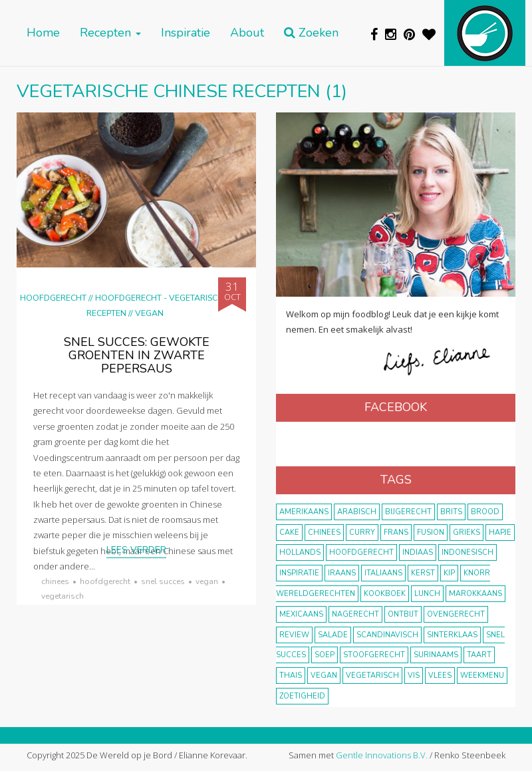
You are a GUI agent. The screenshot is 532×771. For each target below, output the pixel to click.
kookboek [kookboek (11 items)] (385, 594)
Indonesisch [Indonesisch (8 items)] (467, 552)
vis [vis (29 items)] (414, 676)
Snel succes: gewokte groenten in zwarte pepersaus (137, 355)
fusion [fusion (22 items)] (431, 533)
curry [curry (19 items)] (362, 533)
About (247, 33)
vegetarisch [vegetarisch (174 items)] (372, 676)
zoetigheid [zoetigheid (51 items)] (302, 696)
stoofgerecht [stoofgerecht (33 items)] (374, 655)
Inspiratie (186, 33)
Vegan (149, 313)
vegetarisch (63, 596)
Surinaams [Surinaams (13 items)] (436, 655)
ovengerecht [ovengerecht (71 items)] (456, 614)
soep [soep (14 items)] (325, 655)
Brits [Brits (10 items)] (451, 512)
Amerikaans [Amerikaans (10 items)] (304, 512)
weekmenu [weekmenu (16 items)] (482, 676)
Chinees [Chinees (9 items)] (324, 533)
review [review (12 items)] (294, 635)
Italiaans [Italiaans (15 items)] (383, 573)
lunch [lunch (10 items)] (427, 594)
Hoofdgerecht (53, 298)
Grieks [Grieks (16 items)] (466, 533)
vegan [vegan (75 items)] (324, 676)
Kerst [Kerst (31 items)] (423, 573)
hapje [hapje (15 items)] (500, 533)
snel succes (163, 581)
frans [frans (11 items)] (396, 533)
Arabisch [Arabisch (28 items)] (357, 512)
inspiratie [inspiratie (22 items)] (299, 573)
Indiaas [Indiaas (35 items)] (418, 552)
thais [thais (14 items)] (291, 676)
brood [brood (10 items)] (485, 512)
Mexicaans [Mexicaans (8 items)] (301, 614)
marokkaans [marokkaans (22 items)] (475, 594)
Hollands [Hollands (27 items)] (300, 552)
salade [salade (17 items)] (333, 635)
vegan (207, 581)
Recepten (110, 33)
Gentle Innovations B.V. (382, 755)
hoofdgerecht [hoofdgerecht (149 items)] (361, 552)
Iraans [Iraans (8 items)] (342, 573)
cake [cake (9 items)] (289, 533)
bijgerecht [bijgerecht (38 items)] (408, 512)
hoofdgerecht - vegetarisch (159, 298)
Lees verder (136, 550)
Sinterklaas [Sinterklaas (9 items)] (452, 635)
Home (43, 33)
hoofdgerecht (105, 581)
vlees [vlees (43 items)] (440, 676)
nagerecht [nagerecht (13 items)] (355, 614)
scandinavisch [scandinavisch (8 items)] (387, 635)
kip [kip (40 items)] (449, 573)
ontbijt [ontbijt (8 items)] (403, 614)
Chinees (55, 581)
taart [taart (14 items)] (479, 655)
